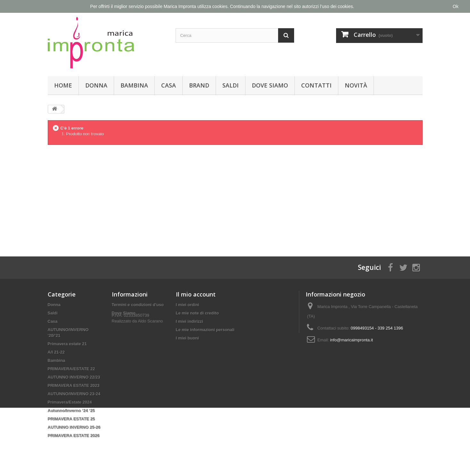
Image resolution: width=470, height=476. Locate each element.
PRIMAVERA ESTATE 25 (71, 419)
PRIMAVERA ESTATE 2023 (74, 385)
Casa (169, 85)
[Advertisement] (235, 196)
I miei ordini (188, 305)
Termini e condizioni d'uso (138, 305)
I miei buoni (187, 338)
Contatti (316, 85)
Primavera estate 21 (67, 344)
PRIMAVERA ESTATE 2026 (74, 435)
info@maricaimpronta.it (351, 340)
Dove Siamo (270, 85)
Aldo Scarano (150, 330)
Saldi (231, 85)
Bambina (134, 85)
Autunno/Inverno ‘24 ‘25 (71, 410)
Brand (199, 85)
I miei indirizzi (190, 321)
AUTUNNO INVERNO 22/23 (74, 377)
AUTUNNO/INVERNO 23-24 (74, 394)
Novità (356, 85)
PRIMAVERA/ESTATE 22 (71, 369)
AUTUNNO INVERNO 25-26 (74, 427)
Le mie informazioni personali (205, 330)
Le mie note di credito (197, 313)
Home (63, 85)
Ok (456, 6)
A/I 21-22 (56, 352)
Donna (96, 85)
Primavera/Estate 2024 (70, 402)
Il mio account (196, 294)
